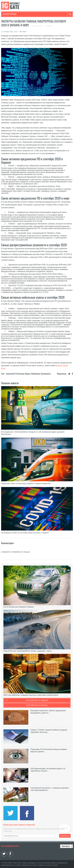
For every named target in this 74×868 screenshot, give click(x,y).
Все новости (38, 26)
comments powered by (16, 552)
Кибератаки (36, 374)
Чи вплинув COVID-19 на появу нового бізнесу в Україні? (25, 533)
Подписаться (65, 836)
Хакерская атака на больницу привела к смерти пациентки (26, 484)
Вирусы (28, 374)
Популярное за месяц (37, 705)
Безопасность (46, 374)
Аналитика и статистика (15, 374)
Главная (48, 26)
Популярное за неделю (37, 700)
